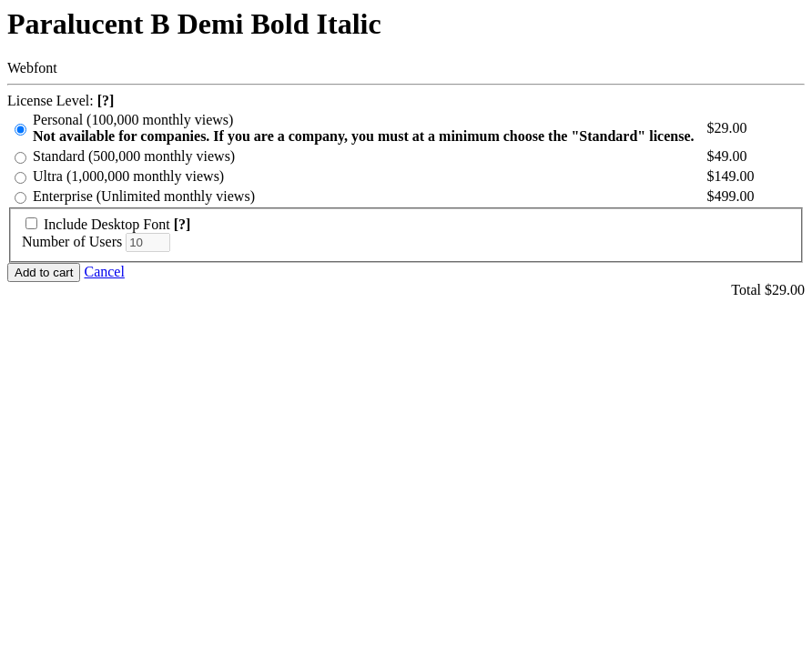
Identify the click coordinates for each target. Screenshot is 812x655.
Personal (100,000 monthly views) (364, 128)
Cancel (104, 272)
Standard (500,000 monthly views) (134, 156)
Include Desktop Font (107, 224)
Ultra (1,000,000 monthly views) (128, 176)
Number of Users (72, 242)
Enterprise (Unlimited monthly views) (144, 196)
